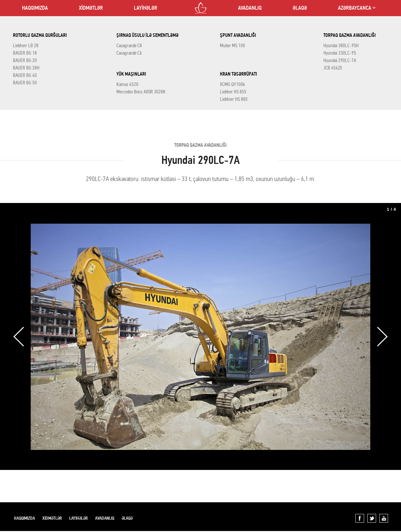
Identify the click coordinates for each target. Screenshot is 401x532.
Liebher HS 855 (233, 92)
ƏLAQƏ (300, 8)
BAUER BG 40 (25, 75)
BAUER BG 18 (25, 53)
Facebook (360, 518)
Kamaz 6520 (127, 84)
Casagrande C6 (129, 53)
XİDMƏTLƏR (91, 8)
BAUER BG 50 (25, 83)
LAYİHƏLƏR (146, 8)
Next (382, 337)
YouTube (384, 518)
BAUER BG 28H (26, 68)
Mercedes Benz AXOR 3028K (141, 92)
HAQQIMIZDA (35, 8)
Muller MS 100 (233, 46)
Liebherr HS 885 (234, 99)
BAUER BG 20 (25, 60)
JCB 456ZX (333, 68)
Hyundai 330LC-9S (340, 53)
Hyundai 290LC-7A (340, 60)
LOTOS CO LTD (201, 8)
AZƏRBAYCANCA (355, 8)
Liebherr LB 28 (26, 46)
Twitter (372, 518)
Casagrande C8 (129, 46)
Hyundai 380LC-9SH (341, 46)
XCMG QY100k (233, 84)
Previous (19, 337)
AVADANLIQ (250, 8)
